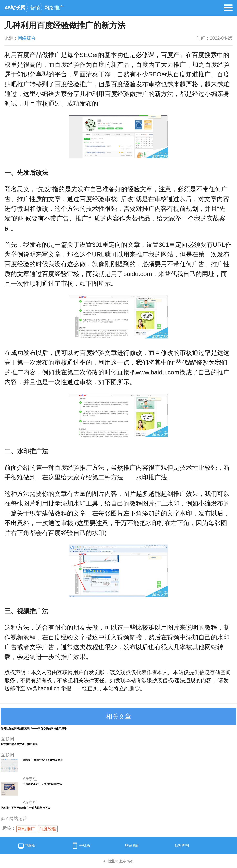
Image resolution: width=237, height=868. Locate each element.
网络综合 (27, 38)
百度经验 (48, 829)
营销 (35, 8)
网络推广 (54, 8)
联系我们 (132, 845)
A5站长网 (15, 8)
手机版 (80, 846)
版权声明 (182, 845)
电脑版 (26, 847)
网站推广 (26, 829)
